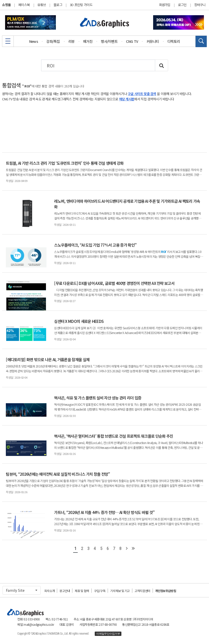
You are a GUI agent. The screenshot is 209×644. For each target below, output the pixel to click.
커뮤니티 (153, 41)
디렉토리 (174, 41)
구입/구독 (100, 591)
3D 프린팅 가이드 (81, 5)
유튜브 (42, 5)
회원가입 (165, 5)
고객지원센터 (142, 591)
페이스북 (24, 5)
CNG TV (132, 41)
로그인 (182, 5)
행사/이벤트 (109, 41)
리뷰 (71, 41)
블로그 (58, 5)
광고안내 (65, 591)
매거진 (88, 41)
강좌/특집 (53, 41)
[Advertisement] (105, 127)
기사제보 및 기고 (120, 591)
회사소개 (49, 591)
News (34, 41)
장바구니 (200, 5)
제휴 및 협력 (82, 591)
